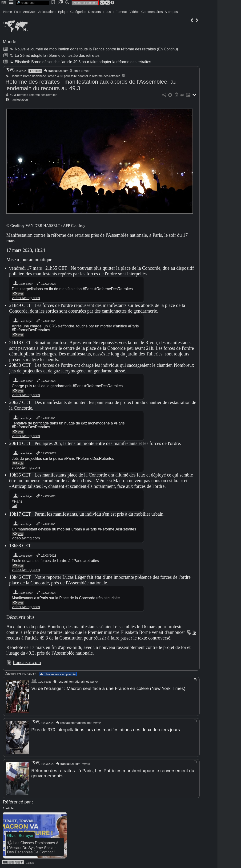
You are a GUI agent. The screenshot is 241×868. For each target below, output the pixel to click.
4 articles (35, 71)
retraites (23, 95)
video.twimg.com (26, 298)
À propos (171, 12)
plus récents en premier (58, 674)
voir (18, 294)
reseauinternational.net (73, 682)
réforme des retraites (43, 95)
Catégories (78, 12)
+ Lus (107, 12)
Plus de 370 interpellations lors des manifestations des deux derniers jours (106, 729)
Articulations (47, 12)
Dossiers (94, 12)
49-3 (13, 95)
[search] (32, 3)
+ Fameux (120, 12)
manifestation (19, 100)
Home (8, 12)
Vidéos (135, 12)
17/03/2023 (46, 283)
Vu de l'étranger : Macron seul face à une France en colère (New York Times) (108, 688)
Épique (63, 12)
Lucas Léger (23, 283)
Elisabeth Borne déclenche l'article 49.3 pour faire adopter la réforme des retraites (80, 62)
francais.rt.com (58, 71)
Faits (17, 12)
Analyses (30, 12)
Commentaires (152, 12)
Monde (10, 42)
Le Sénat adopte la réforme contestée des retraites (54, 55)
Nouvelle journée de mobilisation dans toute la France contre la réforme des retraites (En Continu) (93, 49)
